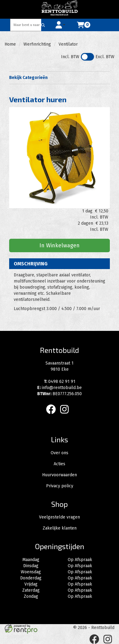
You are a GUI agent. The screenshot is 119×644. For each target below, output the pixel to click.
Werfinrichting (37, 44)
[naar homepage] (60, 9)
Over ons (60, 453)
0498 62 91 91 (60, 382)
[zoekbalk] (26, 25)
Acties (60, 464)
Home (10, 44)
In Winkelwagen (60, 245)
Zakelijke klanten (60, 528)
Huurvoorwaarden (60, 475)
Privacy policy (60, 486)
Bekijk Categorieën (60, 77)
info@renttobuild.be (60, 388)
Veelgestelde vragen (60, 517)
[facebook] (53, 415)
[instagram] (66, 415)
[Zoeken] (43, 25)
